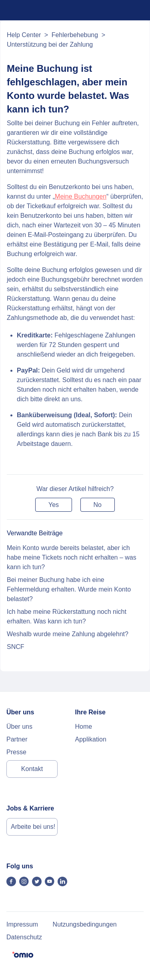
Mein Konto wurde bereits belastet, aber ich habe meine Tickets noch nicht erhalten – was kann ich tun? (72, 557)
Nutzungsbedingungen (85, 924)
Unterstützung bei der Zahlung (50, 44)
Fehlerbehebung (75, 35)
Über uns (19, 727)
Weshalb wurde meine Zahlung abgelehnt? (68, 634)
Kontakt (32, 769)
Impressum (22, 924)
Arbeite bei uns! (33, 827)
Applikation (91, 739)
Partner (17, 739)
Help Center (24, 35)
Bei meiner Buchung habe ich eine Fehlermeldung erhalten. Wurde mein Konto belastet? (69, 589)
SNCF (16, 647)
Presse (16, 752)
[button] (54, 505)
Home (84, 727)
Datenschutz (24, 937)
